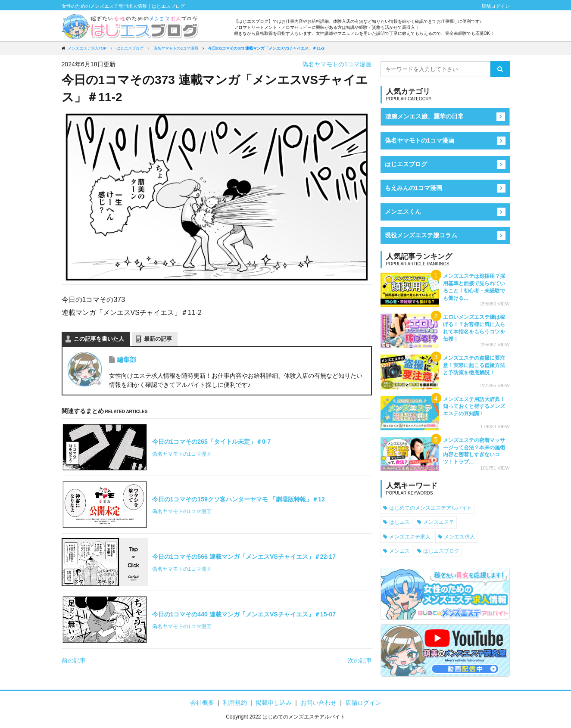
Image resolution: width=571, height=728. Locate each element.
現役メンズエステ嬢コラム (421, 235)
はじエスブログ (406, 164)
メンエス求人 (459, 537)
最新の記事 (158, 339)
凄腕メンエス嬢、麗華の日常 (424, 116)
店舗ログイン (496, 6)
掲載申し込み (274, 703)
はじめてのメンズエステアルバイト (431, 508)
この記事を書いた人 (99, 339)
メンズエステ (439, 522)
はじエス (399, 522)
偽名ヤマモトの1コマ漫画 (337, 64)
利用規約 (235, 703)
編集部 (126, 359)
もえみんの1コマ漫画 (414, 188)
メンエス (399, 551)
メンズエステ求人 (410, 537)
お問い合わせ (318, 703)
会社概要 (202, 703)
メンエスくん (403, 212)
